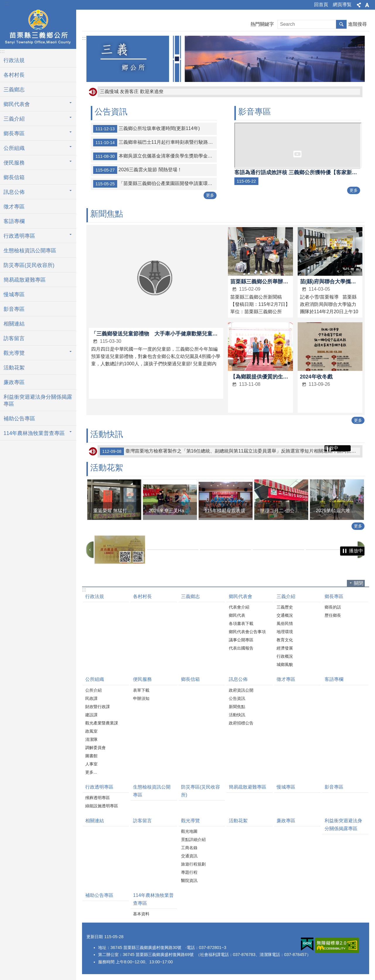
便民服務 (142, 679)
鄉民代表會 (241, 596)
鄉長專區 (334, 596)
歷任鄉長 (333, 615)
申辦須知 (141, 698)
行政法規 (14, 60)
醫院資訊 (189, 880)
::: (6, 3)
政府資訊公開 (241, 690)
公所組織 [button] (14, 148)
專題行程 (189, 872)
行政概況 (285, 656)
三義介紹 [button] (14, 119)
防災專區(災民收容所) (29, 265)
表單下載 (141, 690)
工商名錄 (189, 848)
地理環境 (285, 632)
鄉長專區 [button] (14, 133)
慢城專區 (14, 294)
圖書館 (91, 756)
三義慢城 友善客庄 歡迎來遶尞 (132, 91)
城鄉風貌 (285, 664)
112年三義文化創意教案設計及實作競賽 (154, 451)
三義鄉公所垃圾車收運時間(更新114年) (146, 129)
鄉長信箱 (14, 177)
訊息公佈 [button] (14, 192)
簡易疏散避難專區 (25, 280)
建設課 (91, 715)
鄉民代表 (237, 615)
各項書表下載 (241, 623)
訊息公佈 (238, 679)
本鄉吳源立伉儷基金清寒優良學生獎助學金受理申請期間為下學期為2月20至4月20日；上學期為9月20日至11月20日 (155, 156)
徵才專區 (14, 207)
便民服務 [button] (14, 163)
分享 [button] (359, 5)
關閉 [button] (359, 583)
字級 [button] (367, 5)
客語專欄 (14, 221)
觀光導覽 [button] (14, 353)
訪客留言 (14, 338)
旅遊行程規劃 (193, 864)
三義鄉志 (14, 90)
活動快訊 (107, 434)
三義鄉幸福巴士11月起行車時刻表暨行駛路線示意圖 (155, 143)
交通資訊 (189, 856)
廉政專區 (14, 382)
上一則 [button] (90, 550)
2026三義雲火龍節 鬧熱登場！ (138, 170)
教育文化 (285, 640)
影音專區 (14, 309)
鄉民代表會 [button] (17, 104)
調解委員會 (96, 748)
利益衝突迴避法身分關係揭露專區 (38, 400)
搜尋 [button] (341, 24)
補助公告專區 (19, 419)
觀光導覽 (190, 821)
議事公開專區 (241, 640)
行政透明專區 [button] (19, 236)
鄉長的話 (333, 607)
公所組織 (95, 679)
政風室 (91, 731)
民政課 (91, 698)
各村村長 (14, 75)
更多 (210, 195)
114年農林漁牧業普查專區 (153, 899)
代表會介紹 (239, 607)
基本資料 (141, 914)
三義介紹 (286, 596)
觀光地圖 (189, 831)
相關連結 (14, 324)
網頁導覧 (342, 5)
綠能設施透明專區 (102, 806)
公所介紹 (93, 690)
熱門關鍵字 (262, 24)
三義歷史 (285, 607)
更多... (91, 772)
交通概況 (285, 615)
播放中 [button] (331, 448)
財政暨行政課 (98, 707)
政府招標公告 (241, 723)
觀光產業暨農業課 (102, 723)
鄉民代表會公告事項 (247, 632)
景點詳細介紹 (193, 839)
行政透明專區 (99, 787)
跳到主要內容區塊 (3, 3)
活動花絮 (14, 368)
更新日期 (95, 937)
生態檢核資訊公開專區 (30, 251)
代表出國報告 (241, 648)
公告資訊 (111, 112)
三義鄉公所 (38, 28)
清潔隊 (91, 739)
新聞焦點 (107, 214)
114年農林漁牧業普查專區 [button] (34, 433)
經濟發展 (285, 648)
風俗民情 (285, 623)
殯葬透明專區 (98, 798)
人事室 (91, 764)
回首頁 (321, 5)
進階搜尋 (357, 24)
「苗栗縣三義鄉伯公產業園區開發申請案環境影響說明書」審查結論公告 (155, 184)
